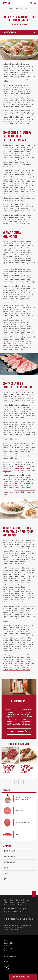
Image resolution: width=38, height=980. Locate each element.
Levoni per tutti (9, 857)
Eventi (6, 868)
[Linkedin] (18, 919)
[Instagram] (30, 919)
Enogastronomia (10, 862)
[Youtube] (12, 919)
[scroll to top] (34, 894)
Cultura (6, 873)
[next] (22, 782)
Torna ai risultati (19, 24)
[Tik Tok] (24, 919)
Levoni (6, 879)
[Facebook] (6, 919)
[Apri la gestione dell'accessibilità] (7, 967)
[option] (10, 763)
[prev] (17, 782)
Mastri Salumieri (10, 851)
